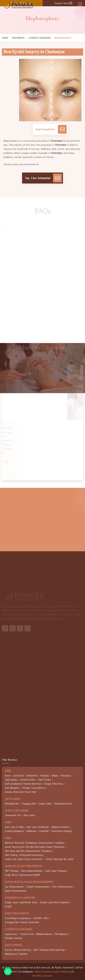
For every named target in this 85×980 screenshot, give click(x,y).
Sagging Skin (29, 803)
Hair (8, 823)
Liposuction (11, 934)
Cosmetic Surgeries (40, 38)
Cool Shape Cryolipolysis (18, 918)
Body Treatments (17, 914)
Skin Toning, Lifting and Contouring (24, 855)
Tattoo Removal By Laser (59, 859)
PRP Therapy (12, 871)
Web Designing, (44, 971)
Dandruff (44, 831)
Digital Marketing (62, 971)
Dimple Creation (14, 938)
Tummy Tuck (27, 934)
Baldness (32, 831)
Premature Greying (62, 831)
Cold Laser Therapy (56, 871)
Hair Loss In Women (38, 827)
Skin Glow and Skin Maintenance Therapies (28, 851)
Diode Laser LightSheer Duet (21, 902)
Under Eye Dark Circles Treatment (24, 859)
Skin (8, 838)
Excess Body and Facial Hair (21, 792)
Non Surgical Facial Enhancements (29, 882)
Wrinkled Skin (12, 803)
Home (5, 38)
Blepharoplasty (44, 934)
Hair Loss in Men (14, 827)
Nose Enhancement (16, 891)
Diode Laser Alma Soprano (54, 902)
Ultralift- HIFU (41, 918)
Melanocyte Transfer (16, 954)
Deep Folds (45, 803)
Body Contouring (17, 811)
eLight (8, 906)
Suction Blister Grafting (18, 950)
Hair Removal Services (20, 898)
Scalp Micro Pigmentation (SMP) (22, 875)
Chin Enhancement (63, 887)
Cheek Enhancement (38, 887)
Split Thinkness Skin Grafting (49, 950)
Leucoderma (14, 945)
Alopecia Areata (60, 827)
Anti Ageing (13, 799)
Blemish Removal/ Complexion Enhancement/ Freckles (35, 843)
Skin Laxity (30, 815)
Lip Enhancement (14, 887)
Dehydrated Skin (63, 803)
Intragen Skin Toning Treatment (22, 922)
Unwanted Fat (13, 815)
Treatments (18, 38)
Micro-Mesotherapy (32, 871)
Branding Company (43, 976)
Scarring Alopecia (14, 831)
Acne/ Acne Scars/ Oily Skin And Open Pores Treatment (35, 847)
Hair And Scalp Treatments (24, 866)
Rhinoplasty (61, 934)
